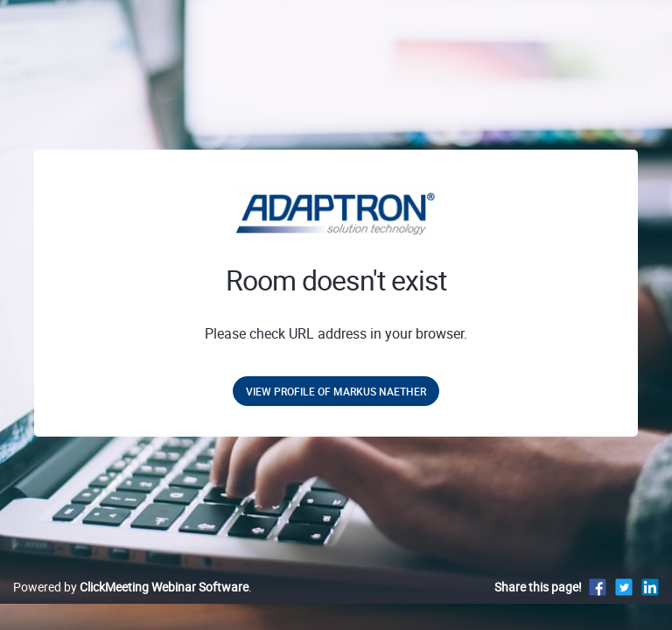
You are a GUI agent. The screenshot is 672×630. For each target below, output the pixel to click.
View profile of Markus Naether (336, 391)
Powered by (131, 587)
